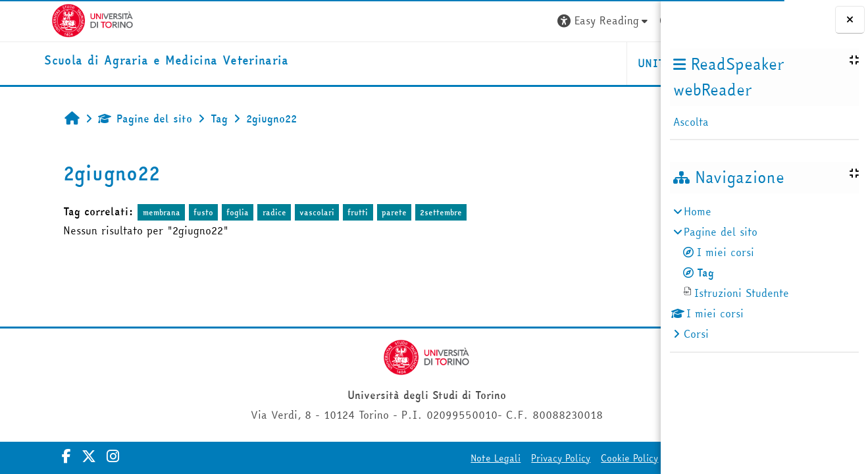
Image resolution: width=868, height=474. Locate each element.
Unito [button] (504, 63)
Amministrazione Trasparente (582, 458)
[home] (125, 61)
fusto (168, 212)
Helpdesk (581, 63)
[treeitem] (764, 273)
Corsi (696, 334)
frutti (323, 212)
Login (627, 20)
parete (359, 212)
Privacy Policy (410, 458)
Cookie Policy (479, 458)
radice (239, 212)
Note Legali (345, 458)
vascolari (282, 212)
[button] (453, 21)
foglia (203, 212)
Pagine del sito (110, 118)
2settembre (406, 212)
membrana (126, 212)
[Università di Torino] (51, 19)
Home (698, 211)
